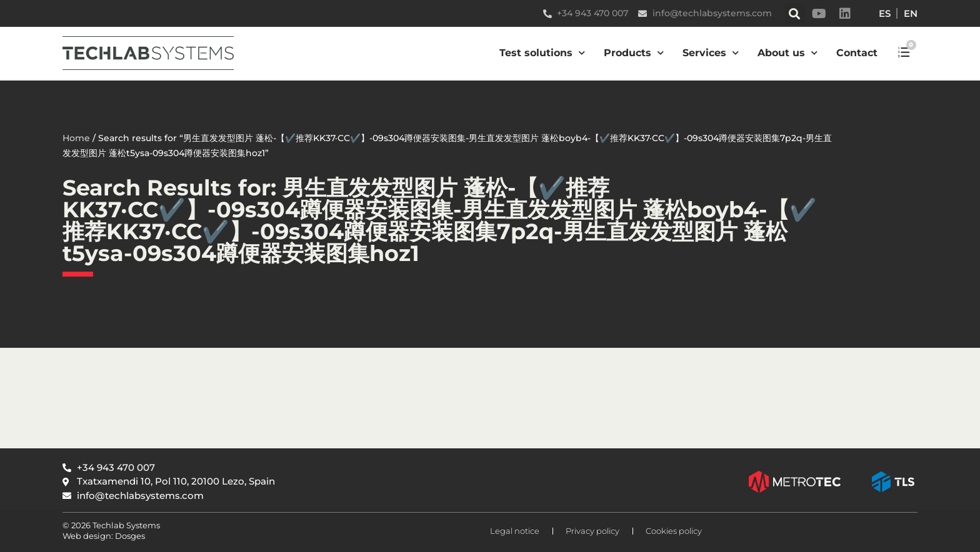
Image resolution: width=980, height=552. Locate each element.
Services (711, 53)
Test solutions (542, 53)
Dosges (129, 536)
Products (634, 53)
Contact (857, 53)
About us (787, 53)
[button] (795, 13)
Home (76, 138)
